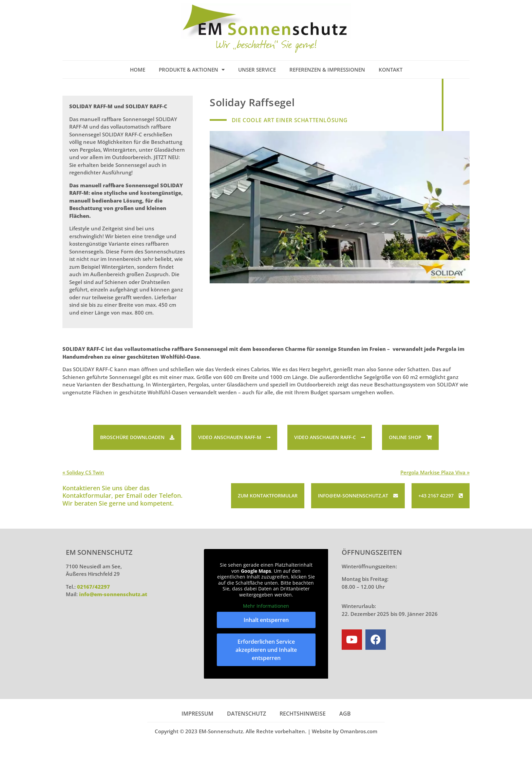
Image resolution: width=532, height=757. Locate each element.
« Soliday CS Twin (83, 472)
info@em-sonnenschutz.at (113, 594)
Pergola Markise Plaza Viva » (435, 472)
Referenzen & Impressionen (327, 70)
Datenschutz (246, 714)
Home (138, 70)
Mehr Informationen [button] (266, 606)
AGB (345, 714)
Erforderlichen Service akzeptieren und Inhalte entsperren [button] (266, 649)
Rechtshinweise (303, 714)
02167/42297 (93, 587)
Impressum (197, 714)
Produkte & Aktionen (192, 70)
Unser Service (257, 70)
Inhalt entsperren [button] (266, 620)
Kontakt (391, 70)
